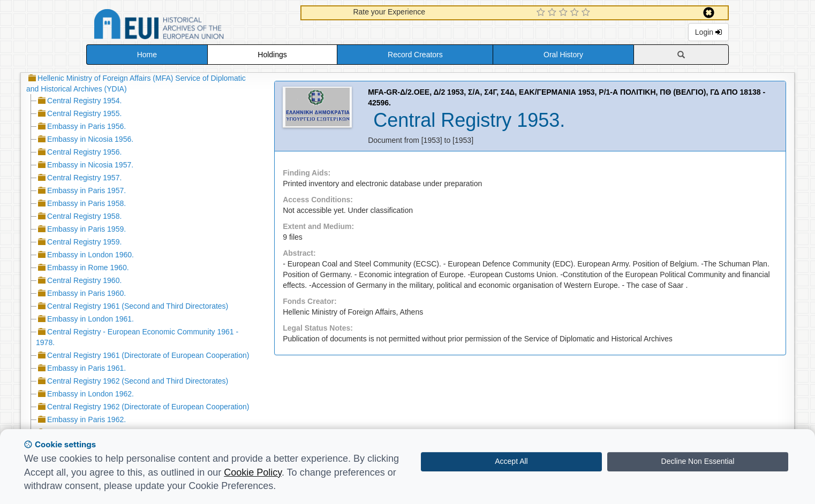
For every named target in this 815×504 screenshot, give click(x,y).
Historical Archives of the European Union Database (189, 26)
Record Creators (415, 55)
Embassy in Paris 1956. (86, 126)
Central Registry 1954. (84, 101)
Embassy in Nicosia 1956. (90, 139)
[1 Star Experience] (542, 13)
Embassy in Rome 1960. (88, 268)
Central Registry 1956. (84, 152)
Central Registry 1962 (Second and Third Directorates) (138, 381)
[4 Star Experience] (576, 13)
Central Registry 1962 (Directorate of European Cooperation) (148, 407)
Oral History (563, 55)
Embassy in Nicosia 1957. (90, 165)
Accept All (511, 461)
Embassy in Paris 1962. (86, 419)
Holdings (272, 55)
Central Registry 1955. (84, 113)
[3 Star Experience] (565, 13)
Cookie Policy (253, 472)
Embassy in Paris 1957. (86, 190)
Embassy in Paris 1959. (86, 229)
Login (708, 32)
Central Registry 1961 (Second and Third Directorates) (138, 306)
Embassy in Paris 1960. (86, 293)
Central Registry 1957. (84, 178)
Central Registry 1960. (84, 280)
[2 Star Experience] (553, 13)
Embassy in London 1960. (90, 255)
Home (147, 55)
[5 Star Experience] (587, 13)
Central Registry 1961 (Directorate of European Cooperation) (148, 355)
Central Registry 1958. (84, 216)
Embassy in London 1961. (90, 319)
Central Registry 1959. (84, 242)
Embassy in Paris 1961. (86, 368)
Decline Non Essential (698, 461)
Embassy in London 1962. (90, 394)
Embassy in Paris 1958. (86, 203)
